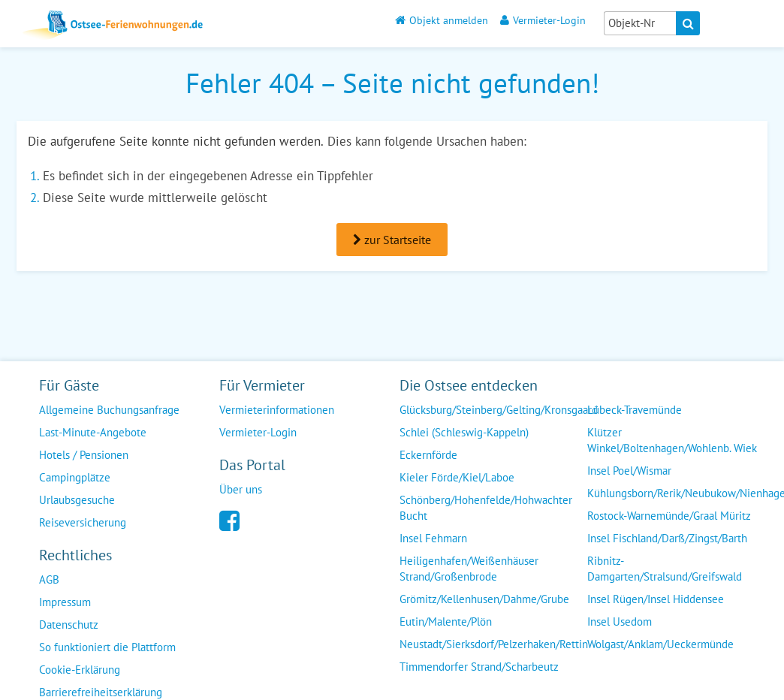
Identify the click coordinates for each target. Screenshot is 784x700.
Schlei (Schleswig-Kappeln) (464, 432)
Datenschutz (69, 625)
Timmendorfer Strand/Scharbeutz (479, 667)
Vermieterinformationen (277, 410)
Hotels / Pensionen (84, 455)
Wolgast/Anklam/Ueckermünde (660, 644)
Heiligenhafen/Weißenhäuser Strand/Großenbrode (469, 569)
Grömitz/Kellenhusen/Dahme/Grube (484, 599)
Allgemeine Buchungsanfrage (109, 410)
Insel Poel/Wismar (629, 471)
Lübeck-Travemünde (635, 410)
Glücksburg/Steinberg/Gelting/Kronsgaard (499, 410)
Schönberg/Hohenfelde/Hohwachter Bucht (486, 508)
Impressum (65, 602)
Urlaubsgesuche (77, 500)
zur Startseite (392, 240)
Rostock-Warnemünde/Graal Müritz (669, 516)
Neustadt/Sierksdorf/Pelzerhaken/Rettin (494, 644)
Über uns (241, 489)
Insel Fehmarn (433, 538)
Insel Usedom (620, 622)
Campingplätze (75, 477)
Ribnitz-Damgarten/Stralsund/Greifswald (665, 569)
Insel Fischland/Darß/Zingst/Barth (667, 538)
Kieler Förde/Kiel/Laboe (457, 477)
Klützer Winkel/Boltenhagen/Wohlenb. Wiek (672, 440)
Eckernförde (428, 455)
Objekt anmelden (442, 20)
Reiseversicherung (83, 522)
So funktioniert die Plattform (107, 647)
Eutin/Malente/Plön (446, 622)
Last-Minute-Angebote (93, 432)
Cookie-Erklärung (80, 670)
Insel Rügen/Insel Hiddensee (656, 599)
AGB (49, 579)
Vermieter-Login (543, 20)
